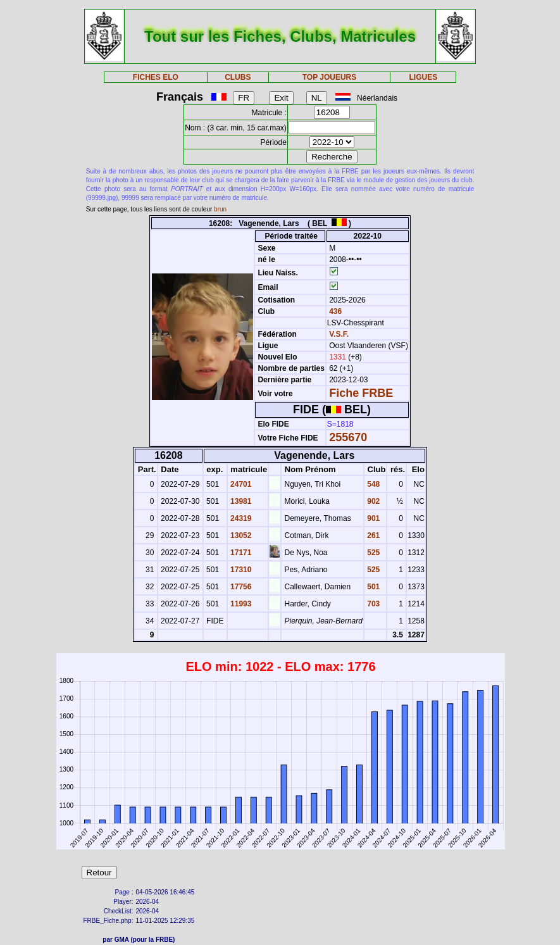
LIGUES (424, 77)
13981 (240, 501)
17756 (240, 587)
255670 (348, 437)
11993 (240, 604)
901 (372, 518)
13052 (240, 535)
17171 (240, 553)
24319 (240, 518)
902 (372, 501)
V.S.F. (339, 334)
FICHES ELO (156, 77)
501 (372, 587)
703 (372, 604)
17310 (240, 570)
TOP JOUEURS (330, 77)
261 (372, 535)
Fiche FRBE (361, 393)
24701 (240, 484)
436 (334, 311)
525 (372, 553)
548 (372, 484)
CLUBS (238, 77)
